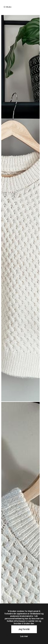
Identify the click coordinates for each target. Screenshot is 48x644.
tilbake (8, 7)
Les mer (24, 636)
